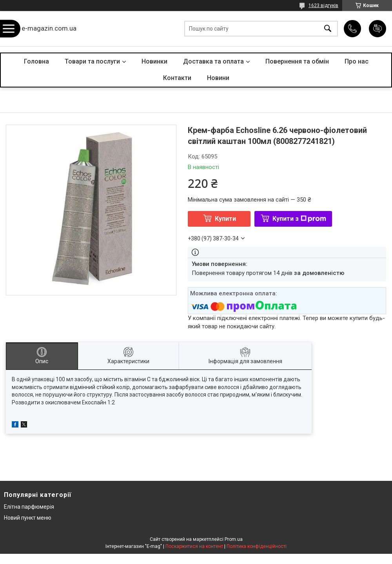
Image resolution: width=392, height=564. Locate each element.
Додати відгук (377, 29)
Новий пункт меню (28, 518)
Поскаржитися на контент (194, 546)
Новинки (154, 61)
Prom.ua (234, 539)
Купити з (299, 219)
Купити (225, 219)
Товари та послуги (92, 61)
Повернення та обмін (297, 61)
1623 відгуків (323, 5)
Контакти (177, 78)
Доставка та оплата (213, 61)
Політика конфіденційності (257, 546)
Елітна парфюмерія (29, 507)
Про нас (357, 61)
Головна (36, 61)
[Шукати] (328, 29)
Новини (218, 78)
